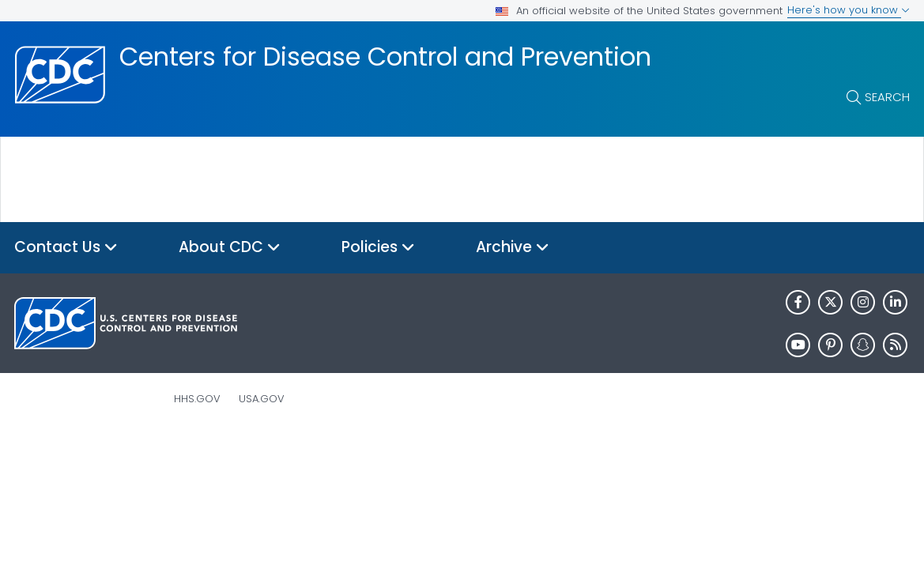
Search (887, 97)
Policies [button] (378, 248)
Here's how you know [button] (849, 10)
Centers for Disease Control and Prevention (385, 57)
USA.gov (262, 399)
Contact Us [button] (66, 248)
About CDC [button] (230, 248)
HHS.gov (197, 399)
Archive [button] (513, 248)
